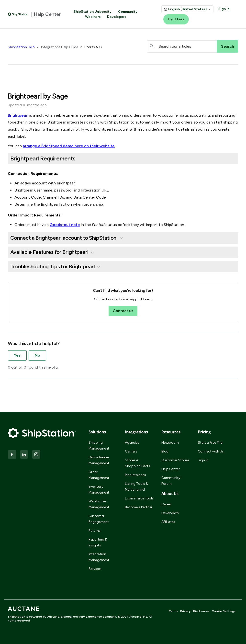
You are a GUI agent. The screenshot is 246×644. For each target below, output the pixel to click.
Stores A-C (93, 47)
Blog (165, 451)
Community (128, 12)
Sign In (224, 9)
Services (95, 569)
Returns (95, 531)
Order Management (99, 475)
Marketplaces (135, 475)
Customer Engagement (99, 519)
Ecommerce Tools (139, 498)
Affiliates (168, 522)
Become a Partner (139, 507)
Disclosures (201, 611)
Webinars (93, 17)
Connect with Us (211, 451)
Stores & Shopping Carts (138, 463)
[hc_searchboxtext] (182, 46)
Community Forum (171, 481)
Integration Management (99, 557)
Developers (117, 17)
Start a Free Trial (211, 443)
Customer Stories (175, 460)
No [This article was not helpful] (37, 355)
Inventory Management (99, 490)
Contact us (123, 311)
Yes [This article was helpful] (17, 355)
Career (167, 504)
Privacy (185, 611)
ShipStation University (93, 12)
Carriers (131, 451)
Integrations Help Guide (60, 47)
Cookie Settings (224, 611)
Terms (173, 611)
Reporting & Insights (98, 542)
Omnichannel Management (99, 460)
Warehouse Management (99, 504)
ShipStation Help (21, 47)
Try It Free (176, 19)
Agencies (132, 443)
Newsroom (170, 443)
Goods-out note (65, 225)
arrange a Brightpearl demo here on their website (69, 146)
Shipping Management (99, 446)
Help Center (171, 469)
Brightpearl (18, 115)
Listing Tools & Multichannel (136, 487)
